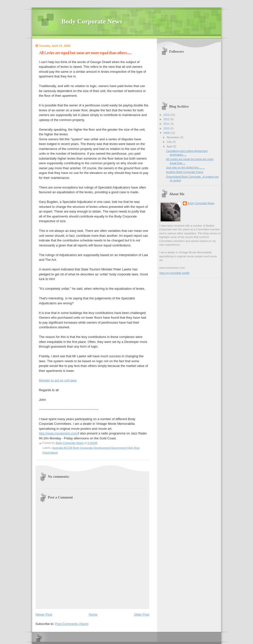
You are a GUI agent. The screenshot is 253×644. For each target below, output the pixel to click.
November (173, 137)
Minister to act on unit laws (58, 380)
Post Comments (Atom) (72, 624)
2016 (167, 115)
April (170, 146)
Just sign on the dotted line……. (185, 167)
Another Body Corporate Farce (185, 172)
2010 (167, 128)
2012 (167, 119)
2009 (167, 133)
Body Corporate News (92, 21)
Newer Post (44, 614)
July (170, 142)
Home (93, 614)
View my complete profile (175, 273)
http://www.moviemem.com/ (59, 433)
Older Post (141, 614)
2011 (167, 124)
